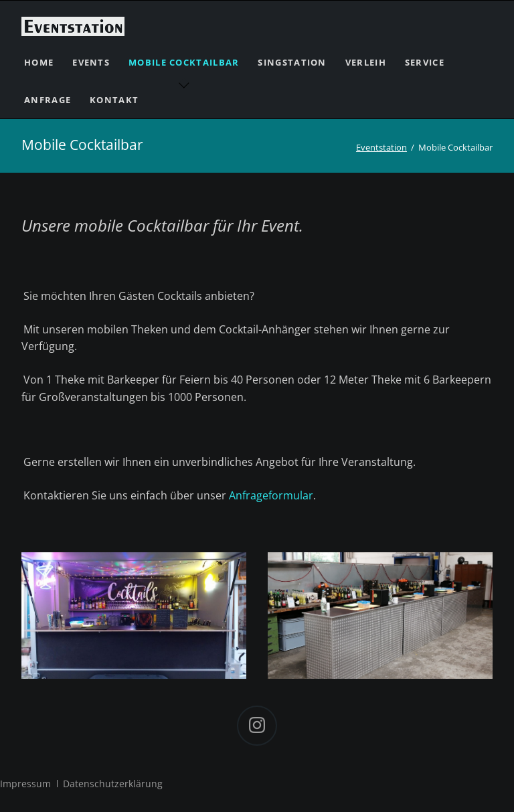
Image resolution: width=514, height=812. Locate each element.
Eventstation (381, 147)
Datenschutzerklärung (113, 784)
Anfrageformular (271, 495)
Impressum (25, 784)
